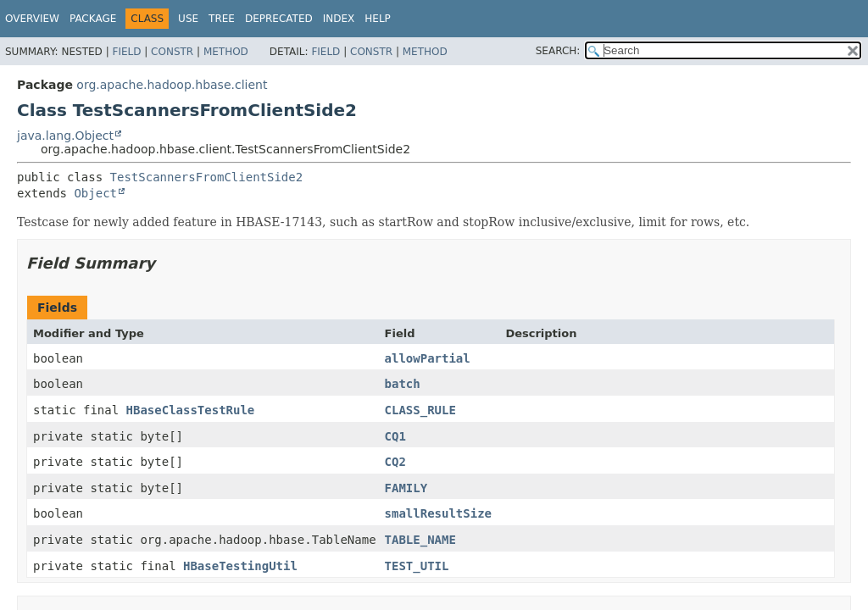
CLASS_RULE (420, 410)
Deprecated (279, 19)
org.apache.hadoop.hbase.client (172, 85)
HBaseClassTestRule (191, 410)
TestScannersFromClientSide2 (207, 177)
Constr (172, 52)
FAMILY (406, 488)
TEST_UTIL (417, 566)
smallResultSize (438, 513)
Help (378, 19)
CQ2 (395, 462)
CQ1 (395, 436)
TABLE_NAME (420, 540)
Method (226, 52)
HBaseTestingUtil (240, 566)
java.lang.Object (65, 136)
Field (126, 52)
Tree (222, 19)
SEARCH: (558, 51)
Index (339, 19)
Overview (32, 19)
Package (93, 19)
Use (188, 19)
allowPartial (428, 358)
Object (95, 193)
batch (403, 384)
